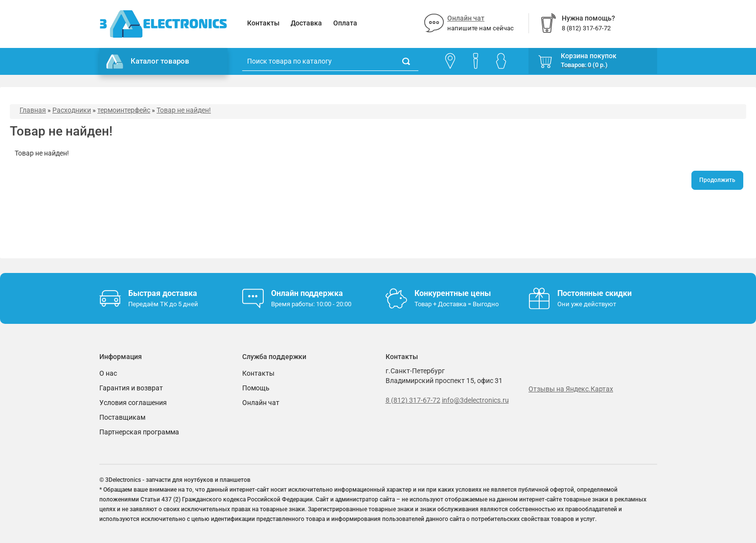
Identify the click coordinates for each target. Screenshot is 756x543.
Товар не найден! (184, 110)
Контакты (263, 23)
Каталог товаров (148, 62)
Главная (33, 110)
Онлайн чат (466, 18)
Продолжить (717, 180)
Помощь (256, 388)
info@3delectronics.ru (475, 400)
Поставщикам (122, 417)
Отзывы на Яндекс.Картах (571, 389)
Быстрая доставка (163, 293)
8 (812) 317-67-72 (413, 400)
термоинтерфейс (124, 110)
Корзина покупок (589, 56)
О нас (108, 373)
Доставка (306, 23)
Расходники (72, 110)
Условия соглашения (133, 403)
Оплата (345, 23)
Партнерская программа (139, 432)
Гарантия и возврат (131, 388)
